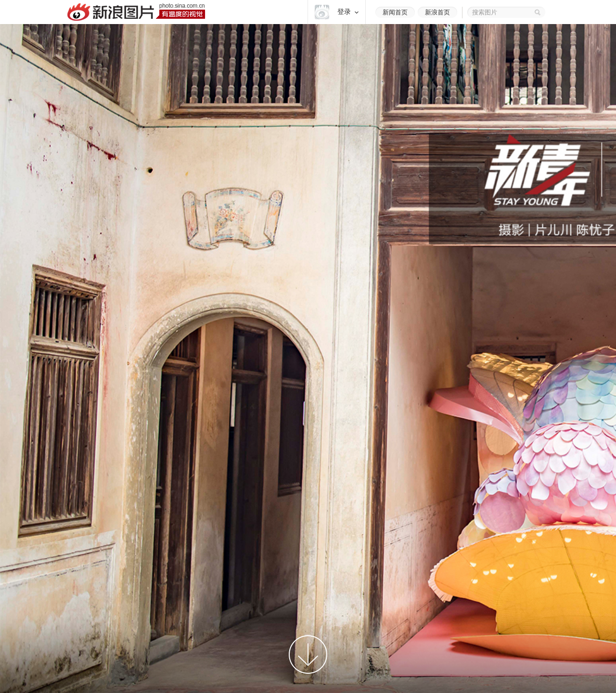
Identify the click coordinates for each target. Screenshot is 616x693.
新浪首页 (437, 12)
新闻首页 (395, 12)
